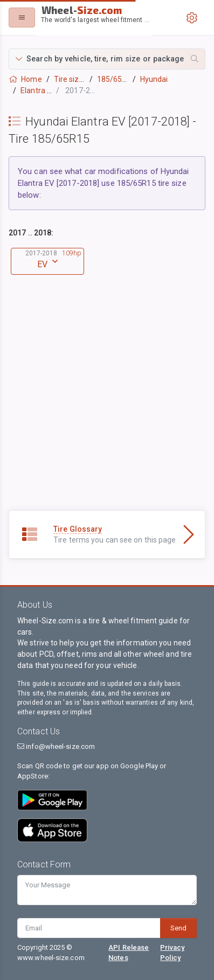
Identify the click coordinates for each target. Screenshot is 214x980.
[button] (107, 59)
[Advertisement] (107, 403)
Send (178, 928)
